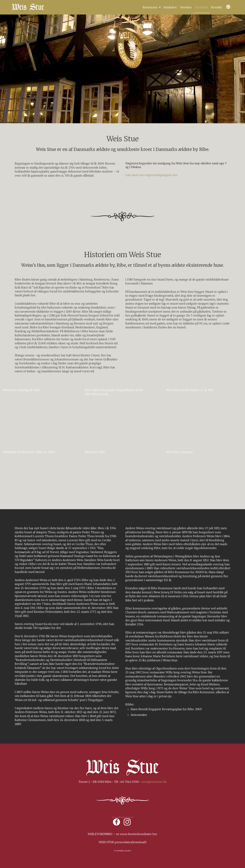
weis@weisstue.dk (154, 782)
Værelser (186, 7)
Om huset (201, 7)
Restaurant (150, 7)
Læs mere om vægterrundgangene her (151, 175)
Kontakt (216, 7)
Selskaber (170, 7)
